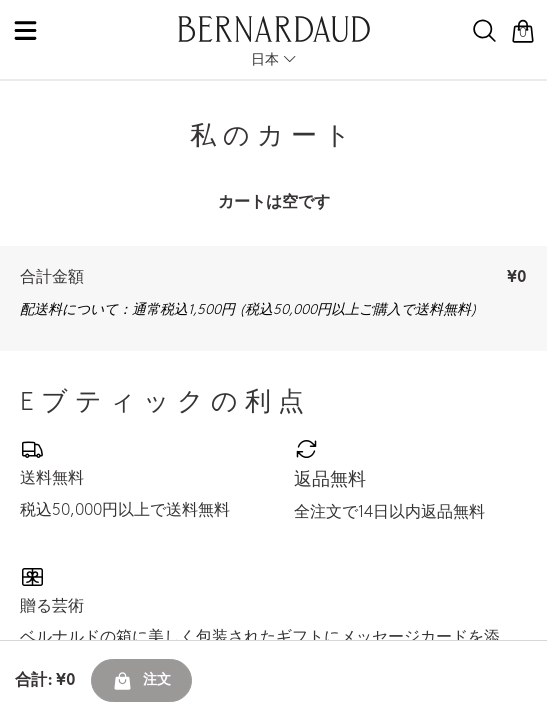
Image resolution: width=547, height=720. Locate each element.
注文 (141, 681)
